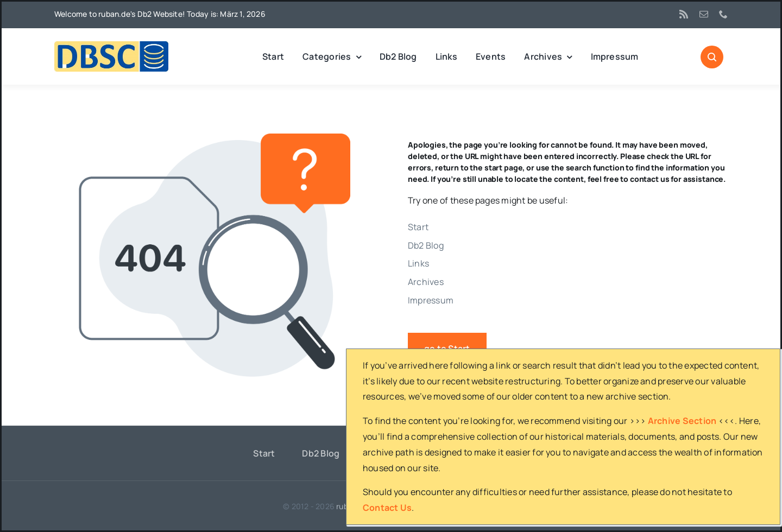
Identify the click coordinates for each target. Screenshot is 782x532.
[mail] (704, 14)
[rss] (684, 14)
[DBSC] (111, 46)
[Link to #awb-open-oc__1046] (712, 57)
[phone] (723, 14)
